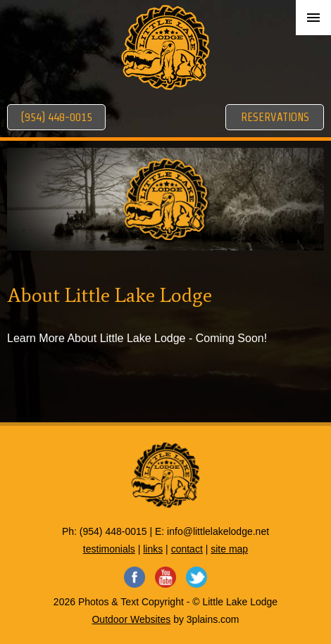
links (153, 549)
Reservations (275, 117)
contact (187, 549)
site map (229, 549)
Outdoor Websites (131, 619)
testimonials (109, 549)
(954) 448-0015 (56, 117)
